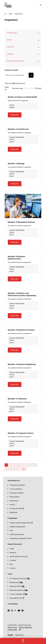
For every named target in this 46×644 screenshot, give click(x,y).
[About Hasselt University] (18, 556)
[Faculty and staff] (16, 508)
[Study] (11, 549)
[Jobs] (10, 564)
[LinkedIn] (22, 611)
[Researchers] (13, 501)
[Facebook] (9, 611)
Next (23, 469)
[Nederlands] (19, 635)
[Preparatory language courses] (20, 538)
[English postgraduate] (16, 527)
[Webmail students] (18, 590)
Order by (7, 88)
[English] (10, 635)
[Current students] (15, 489)
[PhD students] (14, 497)
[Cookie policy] (12, 630)
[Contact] (12, 568)
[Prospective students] (16, 485)
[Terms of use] (12, 627)
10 (11, 469)
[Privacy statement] (25, 627)
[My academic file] (16, 598)
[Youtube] (19, 611)
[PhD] (10, 531)
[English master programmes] (20, 523)
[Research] (12, 553)
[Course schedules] (17, 594)
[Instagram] (12, 611)
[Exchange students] (16, 493)
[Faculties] (12, 560)
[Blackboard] (15, 582)
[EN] (5, 14)
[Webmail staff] (16, 586)
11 (16, 469)
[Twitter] (15, 611)
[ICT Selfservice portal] (19, 579)
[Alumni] (11, 505)
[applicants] (13, 512)
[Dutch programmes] (16, 534)
